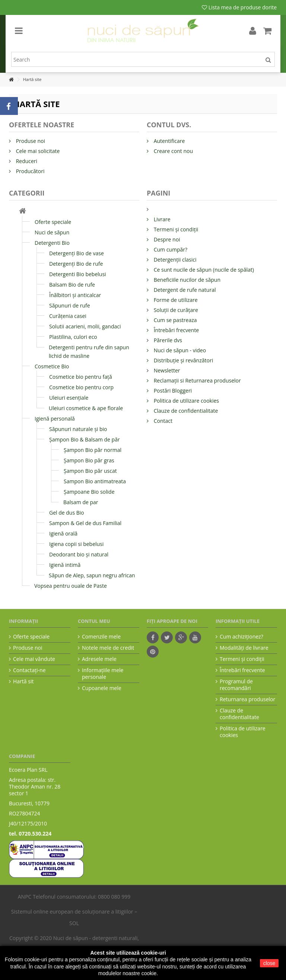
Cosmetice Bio (52, 366)
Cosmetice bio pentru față (81, 377)
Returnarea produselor (247, 699)
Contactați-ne (29, 670)
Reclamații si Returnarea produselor (197, 380)
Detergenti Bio (52, 243)
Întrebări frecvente (176, 330)
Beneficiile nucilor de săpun (186, 280)
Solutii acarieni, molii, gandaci (85, 326)
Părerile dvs (167, 340)
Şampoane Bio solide (89, 492)
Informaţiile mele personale (103, 674)
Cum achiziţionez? (241, 637)
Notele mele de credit (108, 648)
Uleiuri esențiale (69, 398)
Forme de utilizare (175, 300)
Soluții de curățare (175, 310)
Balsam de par (81, 502)
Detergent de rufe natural (184, 290)
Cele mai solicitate (37, 151)
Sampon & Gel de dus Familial (85, 523)
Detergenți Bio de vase (77, 253)
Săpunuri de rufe (70, 305)
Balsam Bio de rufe (72, 285)
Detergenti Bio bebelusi (78, 274)
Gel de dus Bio (67, 513)
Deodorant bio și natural (79, 554)
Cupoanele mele (102, 688)
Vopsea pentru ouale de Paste (71, 586)
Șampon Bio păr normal (93, 450)
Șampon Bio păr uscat (90, 471)
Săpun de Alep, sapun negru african (92, 575)
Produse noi (30, 141)
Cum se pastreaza (175, 320)
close (269, 963)
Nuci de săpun (52, 232)
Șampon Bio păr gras (89, 460)
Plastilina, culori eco (73, 337)
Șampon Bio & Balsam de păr (85, 439)
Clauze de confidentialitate (185, 411)
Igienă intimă (65, 565)
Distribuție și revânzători (183, 360)
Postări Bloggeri (172, 391)
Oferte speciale (53, 222)
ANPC (25, 897)
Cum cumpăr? (170, 249)
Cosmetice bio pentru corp (81, 387)
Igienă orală (63, 533)
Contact (162, 421)
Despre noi (166, 239)
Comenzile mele (101, 637)
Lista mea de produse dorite (239, 7)
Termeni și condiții (175, 229)
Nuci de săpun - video (179, 350)
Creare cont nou (173, 151)
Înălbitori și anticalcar (75, 295)
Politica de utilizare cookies (186, 401)
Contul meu (94, 621)
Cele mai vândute (34, 659)
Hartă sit (23, 681)
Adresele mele (99, 659)
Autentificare (169, 141)
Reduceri (26, 161)
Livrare (161, 219)
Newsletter (166, 370)
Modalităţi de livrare (244, 648)
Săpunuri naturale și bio (78, 429)
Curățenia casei (68, 316)
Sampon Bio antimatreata (95, 481)
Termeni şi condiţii (242, 659)
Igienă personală (55, 419)
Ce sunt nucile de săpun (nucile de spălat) (203, 270)
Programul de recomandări (236, 685)
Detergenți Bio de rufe (76, 264)
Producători (30, 171)
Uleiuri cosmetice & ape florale (86, 408)
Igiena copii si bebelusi (76, 544)
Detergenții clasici (174, 260)
